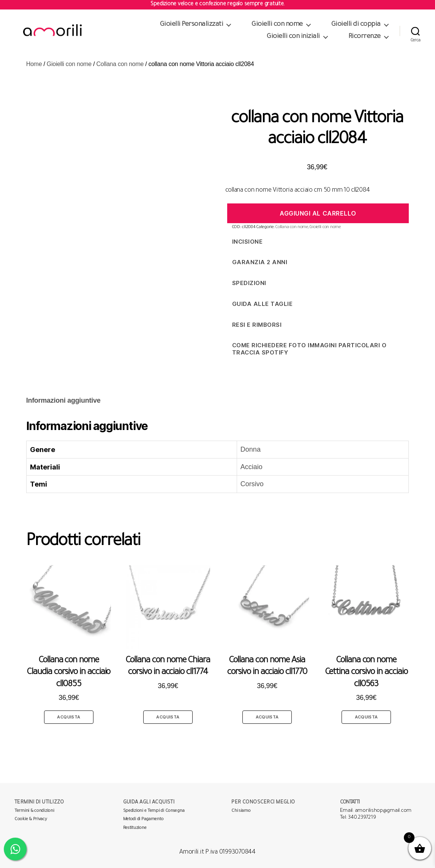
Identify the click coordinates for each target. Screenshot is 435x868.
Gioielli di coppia (356, 25)
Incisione (248, 242)
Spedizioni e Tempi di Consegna (154, 811)
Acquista (69, 717)
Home (34, 64)
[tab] (63, 401)
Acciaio (252, 467)
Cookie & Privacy (31, 820)
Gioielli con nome (277, 25)
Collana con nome (120, 64)
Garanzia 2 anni (260, 262)
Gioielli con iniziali (293, 37)
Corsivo (252, 484)
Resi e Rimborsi (257, 325)
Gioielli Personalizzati (192, 25)
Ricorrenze (365, 37)
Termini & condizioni (34, 811)
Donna (251, 449)
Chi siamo (241, 811)
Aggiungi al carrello (318, 213)
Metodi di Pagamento (143, 820)
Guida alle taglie (263, 304)
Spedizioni (249, 283)
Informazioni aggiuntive (63, 400)
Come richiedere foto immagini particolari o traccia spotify (309, 349)
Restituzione (135, 828)
